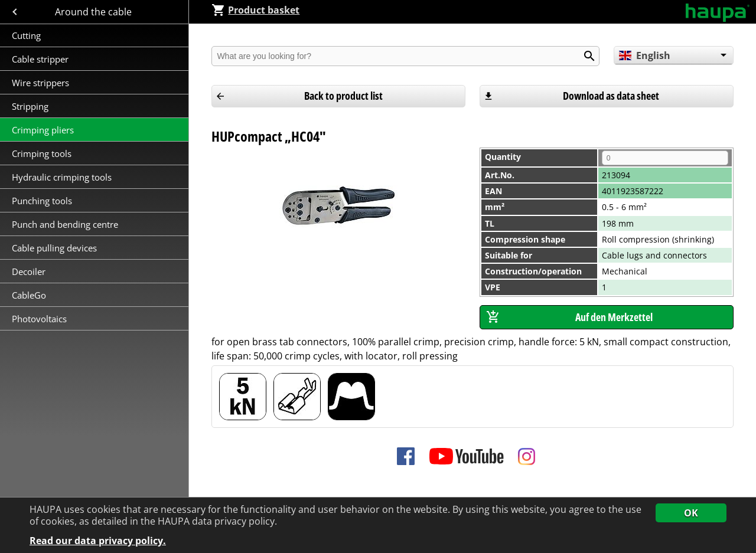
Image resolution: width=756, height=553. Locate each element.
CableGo (29, 295)
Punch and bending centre (65, 224)
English (645, 55)
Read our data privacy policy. (98, 541)
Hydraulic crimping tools (62, 177)
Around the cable (94, 12)
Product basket (255, 10)
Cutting (26, 35)
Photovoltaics (39, 319)
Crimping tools (42, 153)
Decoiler (29, 271)
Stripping (31, 106)
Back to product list (343, 96)
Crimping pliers (44, 130)
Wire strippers (40, 83)
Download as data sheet (611, 96)
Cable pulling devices (54, 248)
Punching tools (42, 201)
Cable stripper (41, 59)
